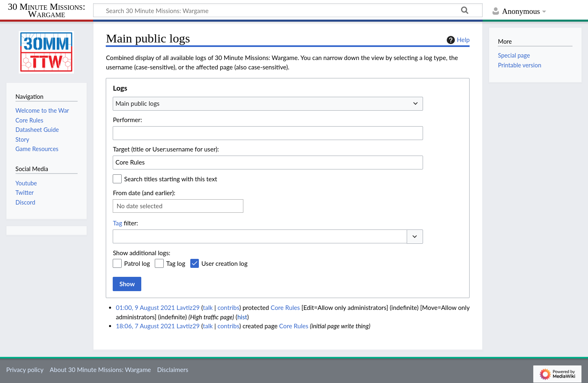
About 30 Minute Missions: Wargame (100, 370)
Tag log (176, 263)
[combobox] (268, 104)
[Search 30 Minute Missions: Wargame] (288, 10)
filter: (125, 223)
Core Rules (285, 307)
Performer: (127, 120)
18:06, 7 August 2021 (146, 326)
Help (457, 40)
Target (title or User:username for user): (166, 149)
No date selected (139, 206)
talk (208, 307)
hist (242, 317)
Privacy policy (25, 370)
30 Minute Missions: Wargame (47, 11)
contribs (228, 307)
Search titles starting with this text (171, 179)
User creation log (224, 263)
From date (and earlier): (144, 193)
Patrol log (137, 263)
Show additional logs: (141, 253)
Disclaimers (173, 370)
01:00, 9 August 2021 (146, 307)
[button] (415, 237)
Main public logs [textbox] (138, 103)
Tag (117, 223)
